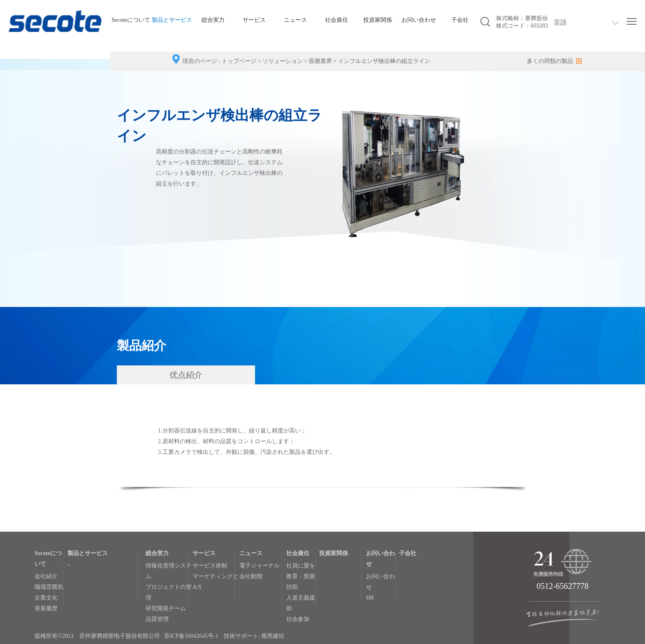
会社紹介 (46, 576)
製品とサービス (172, 20)
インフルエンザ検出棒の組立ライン (384, 61)
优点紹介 (186, 375)
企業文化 (46, 598)
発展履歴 (46, 608)
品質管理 (157, 619)
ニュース (295, 20)
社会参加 (298, 619)
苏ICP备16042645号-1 (191, 636)
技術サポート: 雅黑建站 (254, 636)
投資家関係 (378, 20)
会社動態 (251, 576)
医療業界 (320, 61)
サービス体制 (210, 566)
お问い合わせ (419, 20)
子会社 (460, 20)
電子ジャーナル (260, 566)
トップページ (239, 61)
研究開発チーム (166, 608)
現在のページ (200, 61)
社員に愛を (301, 566)
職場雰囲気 (49, 587)
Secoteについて (131, 20)
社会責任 (336, 20)
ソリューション (283, 61)
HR (370, 598)
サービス (254, 20)
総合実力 (213, 20)
